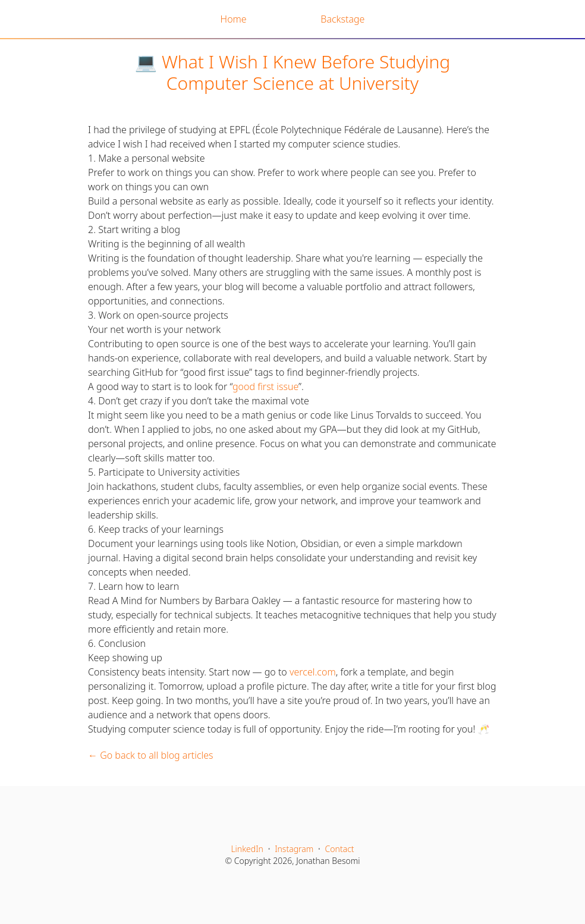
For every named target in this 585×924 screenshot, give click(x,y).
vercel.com (313, 672)
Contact (340, 849)
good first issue (265, 386)
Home (234, 19)
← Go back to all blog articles (151, 755)
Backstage (342, 19)
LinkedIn (247, 849)
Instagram (294, 849)
